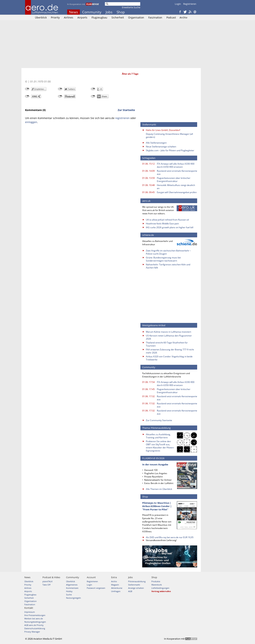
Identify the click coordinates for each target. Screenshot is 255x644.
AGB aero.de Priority (34, 625)
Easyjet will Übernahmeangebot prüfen (177, 192)
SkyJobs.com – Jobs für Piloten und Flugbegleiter (170, 150)
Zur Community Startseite (159, 420)
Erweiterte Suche (131, 7)
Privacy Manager (32, 632)
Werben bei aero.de (34, 618)
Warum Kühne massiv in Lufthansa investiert (169, 332)
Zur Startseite (126, 110)
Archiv (183, 17)
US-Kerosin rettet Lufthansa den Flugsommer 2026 (169, 337)
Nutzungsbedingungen (35, 622)
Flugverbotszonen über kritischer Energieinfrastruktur (174, 180)
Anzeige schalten (136, 588)
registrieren (122, 118)
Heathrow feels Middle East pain (162, 224)
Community (92, 12)
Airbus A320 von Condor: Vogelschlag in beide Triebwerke (169, 358)
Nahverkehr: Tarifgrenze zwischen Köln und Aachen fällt (168, 266)
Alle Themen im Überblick (159, 489)
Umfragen (116, 591)
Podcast (171, 17)
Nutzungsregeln (73, 598)
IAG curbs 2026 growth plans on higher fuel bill (170, 227)
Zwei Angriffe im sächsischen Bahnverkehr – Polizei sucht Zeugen (168, 252)
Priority (55, 17)
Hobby (69, 591)
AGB (130, 591)
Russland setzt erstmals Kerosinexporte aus (177, 172)
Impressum (30, 612)
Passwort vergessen (96, 588)
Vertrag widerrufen (161, 591)
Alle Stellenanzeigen (156, 143)
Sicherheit (118, 17)
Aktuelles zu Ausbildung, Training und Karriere (158, 436)
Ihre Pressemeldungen (35, 615)
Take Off (46, 585)
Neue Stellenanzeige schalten (161, 147)
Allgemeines (72, 585)
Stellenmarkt (134, 585)
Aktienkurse (117, 588)
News (73, 12)
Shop (121, 12)
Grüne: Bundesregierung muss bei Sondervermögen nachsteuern (163, 259)
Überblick (41, 17)
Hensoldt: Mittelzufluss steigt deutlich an (176, 187)
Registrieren (190, 4)
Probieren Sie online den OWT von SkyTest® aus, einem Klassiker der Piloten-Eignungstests (160, 446)
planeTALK (48, 581)
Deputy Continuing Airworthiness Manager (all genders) (169, 135)
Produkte (156, 581)
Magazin (115, 585)
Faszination (155, 17)
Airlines (69, 17)
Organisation (136, 17)
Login (178, 4)
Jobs (109, 12)
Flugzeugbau (99, 17)
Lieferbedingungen (160, 588)
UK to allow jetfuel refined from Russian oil (167, 220)
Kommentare (72, 588)
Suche (69, 595)
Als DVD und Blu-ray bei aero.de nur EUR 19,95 (170, 537)
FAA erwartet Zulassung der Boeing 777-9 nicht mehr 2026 (170, 351)
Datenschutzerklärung (35, 628)
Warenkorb (157, 585)
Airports (82, 17)
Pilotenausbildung (137, 581)
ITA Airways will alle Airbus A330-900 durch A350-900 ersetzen (176, 165)
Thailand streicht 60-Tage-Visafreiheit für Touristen (167, 344)
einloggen (31, 122)
